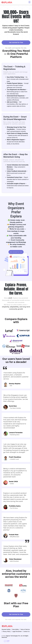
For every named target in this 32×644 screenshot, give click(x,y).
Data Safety (15, 629)
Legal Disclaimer (17, 632)
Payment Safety (6, 629)
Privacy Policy (7, 632)
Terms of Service (25, 629)
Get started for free (16, 43)
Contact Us (26, 632)
